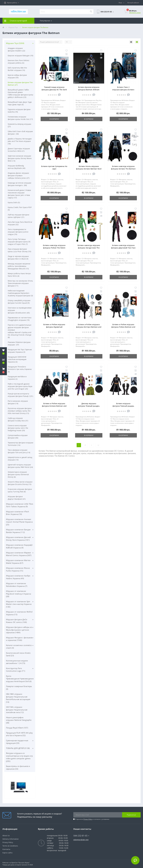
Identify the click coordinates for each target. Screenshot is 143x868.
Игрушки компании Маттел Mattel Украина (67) (18, 562)
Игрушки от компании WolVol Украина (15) (19, 613)
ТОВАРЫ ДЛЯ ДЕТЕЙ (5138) (18, 748)
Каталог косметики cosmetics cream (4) (19, 647)
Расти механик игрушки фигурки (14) (18, 402)
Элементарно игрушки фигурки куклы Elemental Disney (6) (18, 474)
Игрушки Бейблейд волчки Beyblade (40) (17, 167)
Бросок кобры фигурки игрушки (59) (17, 76)
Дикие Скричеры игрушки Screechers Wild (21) (19, 150)
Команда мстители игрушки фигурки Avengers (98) (20, 184)
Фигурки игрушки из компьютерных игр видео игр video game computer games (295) (19, 757)
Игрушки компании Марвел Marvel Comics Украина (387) (19, 554)
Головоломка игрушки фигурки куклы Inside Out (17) (20, 118)
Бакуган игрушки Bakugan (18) (20, 56)
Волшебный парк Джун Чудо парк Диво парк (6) (20, 103)
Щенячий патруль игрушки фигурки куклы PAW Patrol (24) (20, 466)
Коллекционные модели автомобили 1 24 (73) (17, 662)
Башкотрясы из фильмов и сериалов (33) (18, 768)
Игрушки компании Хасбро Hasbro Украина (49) (18, 577)
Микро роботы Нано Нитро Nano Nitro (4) (19, 275)
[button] (11, 3)
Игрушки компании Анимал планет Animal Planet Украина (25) (19, 522)
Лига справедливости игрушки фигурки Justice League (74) (18, 232)
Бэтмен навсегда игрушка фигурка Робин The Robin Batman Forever (54, 248)
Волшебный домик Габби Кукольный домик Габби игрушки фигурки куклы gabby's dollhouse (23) (21, 93)
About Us (6, 836)
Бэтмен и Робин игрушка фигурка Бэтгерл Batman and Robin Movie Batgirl (89, 327)
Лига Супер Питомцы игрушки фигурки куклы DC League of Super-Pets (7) (19, 242)
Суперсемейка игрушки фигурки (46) (18, 437)
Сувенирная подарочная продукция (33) (17, 742)
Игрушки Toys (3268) (15, 43)
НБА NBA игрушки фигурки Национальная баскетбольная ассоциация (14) (18, 698)
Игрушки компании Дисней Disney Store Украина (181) (18, 539)
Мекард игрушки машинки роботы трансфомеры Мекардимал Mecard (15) (19, 266)
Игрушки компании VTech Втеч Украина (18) (18, 513)
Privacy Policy (88, 819)
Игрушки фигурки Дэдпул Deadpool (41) (17, 498)
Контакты (6, 849)
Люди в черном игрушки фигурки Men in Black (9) (18, 258)
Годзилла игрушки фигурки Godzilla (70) (19, 111)
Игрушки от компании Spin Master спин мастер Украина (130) (19, 604)
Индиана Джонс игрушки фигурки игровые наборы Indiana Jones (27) (19, 176)
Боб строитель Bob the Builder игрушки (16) (17, 69)
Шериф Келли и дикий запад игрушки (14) (20, 459)
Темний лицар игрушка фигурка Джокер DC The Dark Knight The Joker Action (54, 90)
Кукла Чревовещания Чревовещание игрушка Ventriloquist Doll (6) (20, 679)
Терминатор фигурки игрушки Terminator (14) (21, 444)
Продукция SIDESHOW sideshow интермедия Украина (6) (17, 359)
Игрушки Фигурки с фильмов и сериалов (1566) (19, 639)
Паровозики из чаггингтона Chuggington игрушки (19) (20, 319)
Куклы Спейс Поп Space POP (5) (20, 209)
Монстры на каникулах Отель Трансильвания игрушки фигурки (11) (20, 283)
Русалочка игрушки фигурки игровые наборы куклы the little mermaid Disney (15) (20, 411)
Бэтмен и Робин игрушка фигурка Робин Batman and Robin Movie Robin (123, 327)
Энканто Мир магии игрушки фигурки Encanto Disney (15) (20, 483)
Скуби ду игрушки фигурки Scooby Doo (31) (18, 419)
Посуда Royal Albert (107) (17, 728)
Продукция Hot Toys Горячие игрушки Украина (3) (20, 351)
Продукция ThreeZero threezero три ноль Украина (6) (20, 369)
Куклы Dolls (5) (14, 202)
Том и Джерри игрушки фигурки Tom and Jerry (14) (19, 451)
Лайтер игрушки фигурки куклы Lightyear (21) (19, 216)
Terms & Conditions (10, 846)
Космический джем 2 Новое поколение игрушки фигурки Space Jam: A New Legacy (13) (19, 194)
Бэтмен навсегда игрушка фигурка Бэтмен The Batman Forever (123, 169)
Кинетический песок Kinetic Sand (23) (18, 654)
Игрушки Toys (13, 27)
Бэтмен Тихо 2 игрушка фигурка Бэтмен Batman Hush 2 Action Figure (123, 90)
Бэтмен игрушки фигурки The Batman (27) (20, 84)
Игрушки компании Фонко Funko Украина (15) (18, 569)
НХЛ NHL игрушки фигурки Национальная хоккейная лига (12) (17, 710)
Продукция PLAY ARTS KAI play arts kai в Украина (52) (19, 734)
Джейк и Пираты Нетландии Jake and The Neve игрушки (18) (20, 141)
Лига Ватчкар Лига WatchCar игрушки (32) (20, 223)
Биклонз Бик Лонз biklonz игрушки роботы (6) (19, 62)
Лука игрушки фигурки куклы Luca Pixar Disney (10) (19, 250)
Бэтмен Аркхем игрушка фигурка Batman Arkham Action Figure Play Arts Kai (89, 90)
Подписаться (131, 815)
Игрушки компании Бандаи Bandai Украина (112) (18, 531)
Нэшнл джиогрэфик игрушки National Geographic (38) (19, 720)
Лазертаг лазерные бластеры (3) (19, 688)
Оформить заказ (135, 13)
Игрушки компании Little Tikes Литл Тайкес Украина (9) (20, 505)
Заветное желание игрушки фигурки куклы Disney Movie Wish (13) (20, 158)
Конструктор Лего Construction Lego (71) (16, 670)
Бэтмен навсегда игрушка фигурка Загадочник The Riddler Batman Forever (89, 248)
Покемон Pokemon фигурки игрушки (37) (19, 343)
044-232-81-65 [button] (81, 836)
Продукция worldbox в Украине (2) (17, 378)
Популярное (46, 21)
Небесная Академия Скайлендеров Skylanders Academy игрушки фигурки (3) (20, 293)
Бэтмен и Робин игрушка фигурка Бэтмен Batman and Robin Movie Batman (54, 406)
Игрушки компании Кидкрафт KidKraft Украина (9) (19, 546)
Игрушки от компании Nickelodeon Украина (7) (17, 585)
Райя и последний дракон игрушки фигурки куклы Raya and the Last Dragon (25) (20, 386)
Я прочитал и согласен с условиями (92, 819)
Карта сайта (7, 853)
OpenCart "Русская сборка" (20, 863)
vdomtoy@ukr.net (81, 840)
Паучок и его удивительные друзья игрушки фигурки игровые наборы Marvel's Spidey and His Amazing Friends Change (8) (20, 331)
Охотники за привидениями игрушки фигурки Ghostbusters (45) (20, 310)
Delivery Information (11, 839)
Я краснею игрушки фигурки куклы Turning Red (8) (20, 490)
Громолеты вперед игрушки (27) (20, 125)
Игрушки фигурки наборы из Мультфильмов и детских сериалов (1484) (19, 630)
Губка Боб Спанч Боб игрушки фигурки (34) (20, 133)
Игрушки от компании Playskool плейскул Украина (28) (19, 594)
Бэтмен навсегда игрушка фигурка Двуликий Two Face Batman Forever (123, 248)
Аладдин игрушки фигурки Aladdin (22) (16, 49)
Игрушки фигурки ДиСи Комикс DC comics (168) (17, 621)
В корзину (54, 119)
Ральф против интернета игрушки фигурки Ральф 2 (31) (20, 395)
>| (98, 445)
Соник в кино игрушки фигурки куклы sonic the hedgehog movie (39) (18, 428)
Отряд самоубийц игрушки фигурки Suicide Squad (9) (19, 302)
